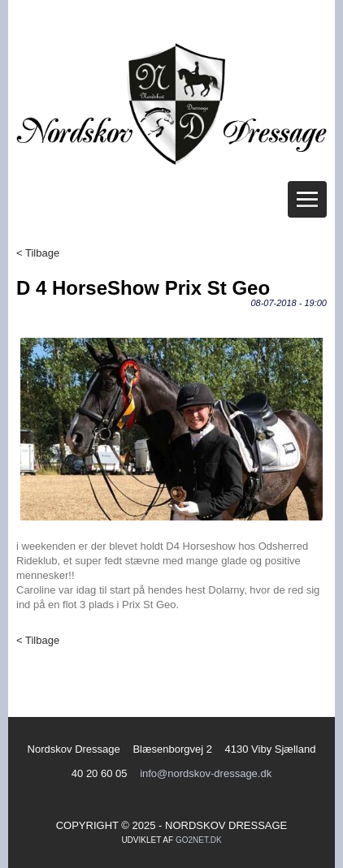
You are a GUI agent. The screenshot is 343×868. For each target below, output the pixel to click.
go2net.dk (199, 840)
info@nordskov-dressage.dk (206, 773)
